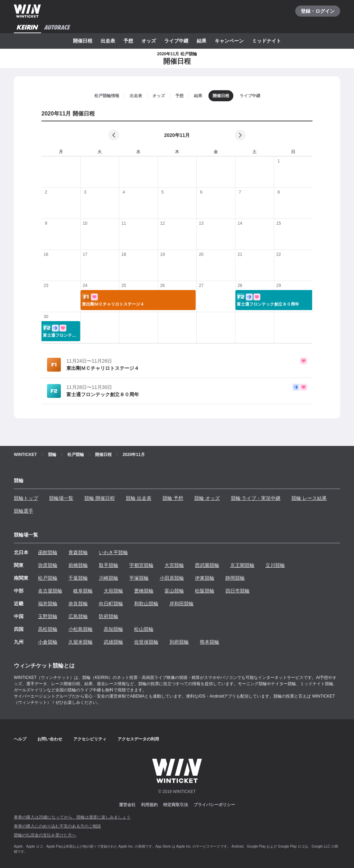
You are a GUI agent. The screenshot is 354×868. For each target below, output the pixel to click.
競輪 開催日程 (100, 498)
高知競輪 (113, 629)
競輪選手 (24, 511)
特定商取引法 (176, 805)
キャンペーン (229, 41)
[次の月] (240, 135)
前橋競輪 (78, 565)
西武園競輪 (207, 565)
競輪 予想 (173, 498)
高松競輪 (48, 629)
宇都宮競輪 (141, 565)
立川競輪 (275, 565)
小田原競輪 (172, 578)
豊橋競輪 (144, 591)
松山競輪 (144, 629)
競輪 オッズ (207, 498)
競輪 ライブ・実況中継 (256, 498)
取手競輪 (109, 565)
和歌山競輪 (146, 604)
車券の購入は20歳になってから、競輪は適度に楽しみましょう (72, 817)
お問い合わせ (50, 739)
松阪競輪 (205, 591)
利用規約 (149, 805)
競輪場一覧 (61, 498)
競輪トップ (26, 498)
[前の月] (114, 135)
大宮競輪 (174, 565)
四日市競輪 (237, 591)
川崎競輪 (109, 578)
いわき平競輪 (113, 552)
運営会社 (127, 805)
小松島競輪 (81, 629)
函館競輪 (48, 552)
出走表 (108, 41)
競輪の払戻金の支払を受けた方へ (45, 835)
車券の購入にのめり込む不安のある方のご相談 (57, 826)
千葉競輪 (78, 578)
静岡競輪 (235, 578)
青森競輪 (78, 552)
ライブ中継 (176, 41)
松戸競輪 (48, 578)
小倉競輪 (48, 642)
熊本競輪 (209, 642)
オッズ (149, 41)
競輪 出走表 (139, 498)
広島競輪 (78, 616)
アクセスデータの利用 (138, 739)
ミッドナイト (267, 41)
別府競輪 (179, 642)
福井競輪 (48, 604)
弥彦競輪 (48, 565)
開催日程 (83, 41)
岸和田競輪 (181, 604)
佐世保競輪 (146, 642)
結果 (202, 41)
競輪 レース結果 (309, 498)
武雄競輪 (113, 642)
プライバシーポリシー (214, 805)
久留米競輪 (81, 642)
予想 (128, 41)
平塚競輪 (139, 578)
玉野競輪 (48, 616)
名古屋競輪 (50, 591)
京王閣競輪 (242, 565)
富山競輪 (174, 591)
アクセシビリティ (90, 739)
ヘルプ (20, 739)
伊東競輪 (205, 578)
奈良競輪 (78, 604)
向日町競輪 (111, 604)
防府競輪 (109, 616)
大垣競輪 (113, 591)
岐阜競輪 (83, 591)
